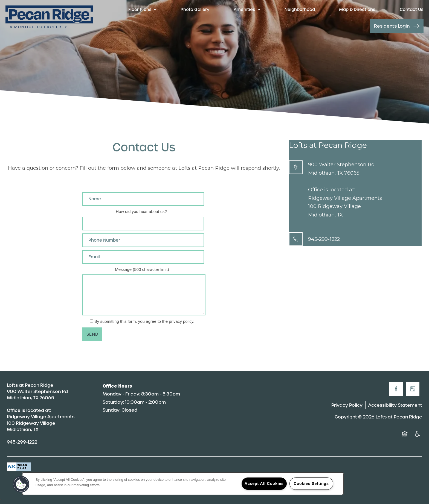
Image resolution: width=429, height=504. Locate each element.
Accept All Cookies (264, 484)
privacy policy (181, 321)
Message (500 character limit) (142, 269)
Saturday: (113, 402)
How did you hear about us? (141, 211)
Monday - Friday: (121, 394)
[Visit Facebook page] (396, 389)
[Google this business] (413, 389)
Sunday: (111, 410)
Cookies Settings (311, 484)
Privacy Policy (347, 405)
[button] (397, 26)
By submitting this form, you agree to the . (144, 321)
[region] (183, 484)
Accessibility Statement (395, 405)
